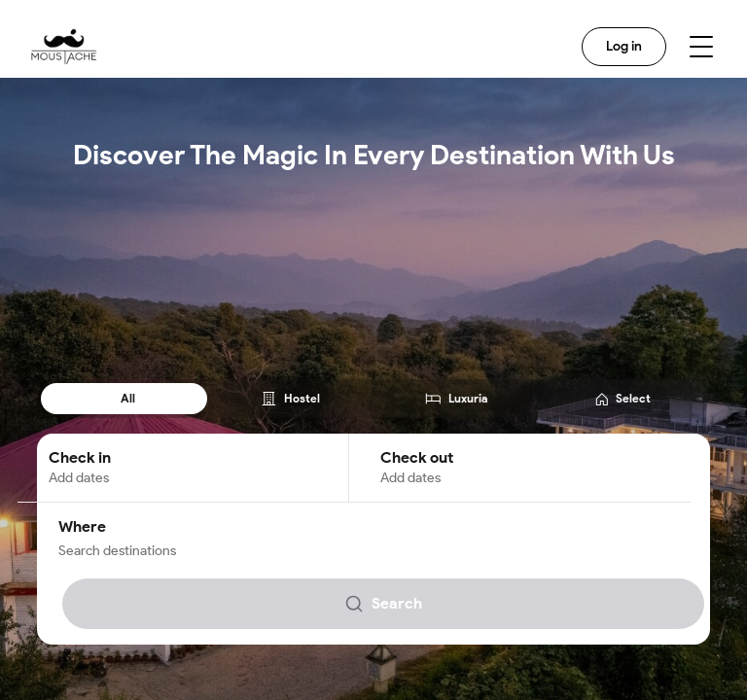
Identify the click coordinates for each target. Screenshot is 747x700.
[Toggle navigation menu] (701, 47)
